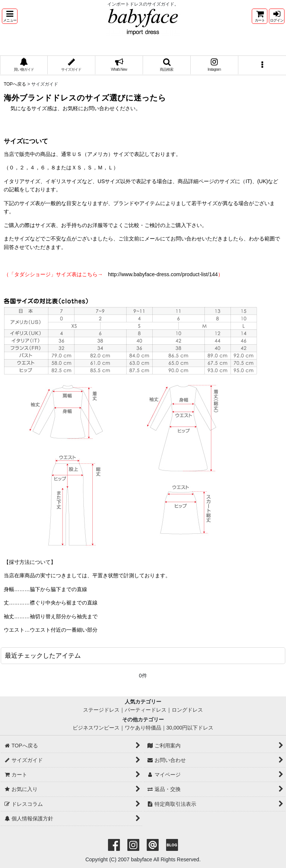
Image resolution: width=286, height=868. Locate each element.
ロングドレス (187, 710)
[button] (10, 16)
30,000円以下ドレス (190, 728)
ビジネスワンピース (96, 728)
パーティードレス (146, 710)
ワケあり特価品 (143, 728)
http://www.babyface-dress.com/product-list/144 (163, 274)
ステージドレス (101, 710)
